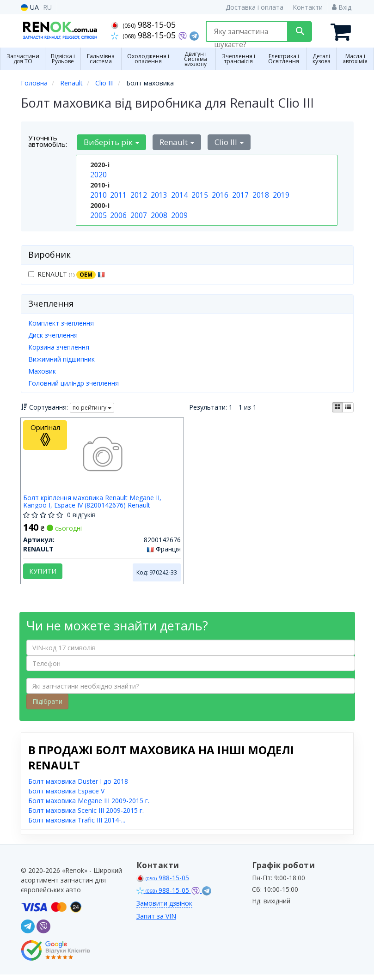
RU (47, 7)
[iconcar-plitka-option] (337, 406)
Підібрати (47, 707)
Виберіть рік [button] (110, 141)
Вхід (342, 7)
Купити (45, 572)
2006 (117, 212)
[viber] (43, 932)
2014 (178, 193)
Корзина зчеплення (59, 346)
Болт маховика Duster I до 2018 (78, 787)
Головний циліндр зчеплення (74, 382)
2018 (260, 193)
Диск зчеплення (53, 334)
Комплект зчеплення (61, 322)
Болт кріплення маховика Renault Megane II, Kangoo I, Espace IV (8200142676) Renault (95, 503)
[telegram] (28, 932)
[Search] (300, 31)
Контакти (308, 7)
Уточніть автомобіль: (48, 140)
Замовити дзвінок (164, 909)
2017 (239, 193)
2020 (98, 173)
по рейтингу (92, 407)
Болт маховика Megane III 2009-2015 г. (89, 806)
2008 (158, 212)
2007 (138, 212)
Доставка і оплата (254, 7)
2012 (138, 193)
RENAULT (67, 273)
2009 (178, 212)
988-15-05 (143, 24)
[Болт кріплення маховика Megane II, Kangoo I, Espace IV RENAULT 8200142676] (102, 457)
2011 (117, 193)
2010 (98, 193)
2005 (98, 212)
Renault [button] (173, 141)
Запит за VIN (156, 922)
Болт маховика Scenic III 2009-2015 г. (86, 816)
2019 (280, 193)
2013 (158, 193)
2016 (219, 193)
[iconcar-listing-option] (348, 406)
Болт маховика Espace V (66, 796)
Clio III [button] (223, 141)
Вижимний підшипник (61, 358)
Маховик (42, 370)
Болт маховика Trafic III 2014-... (77, 826)
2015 (199, 193)
